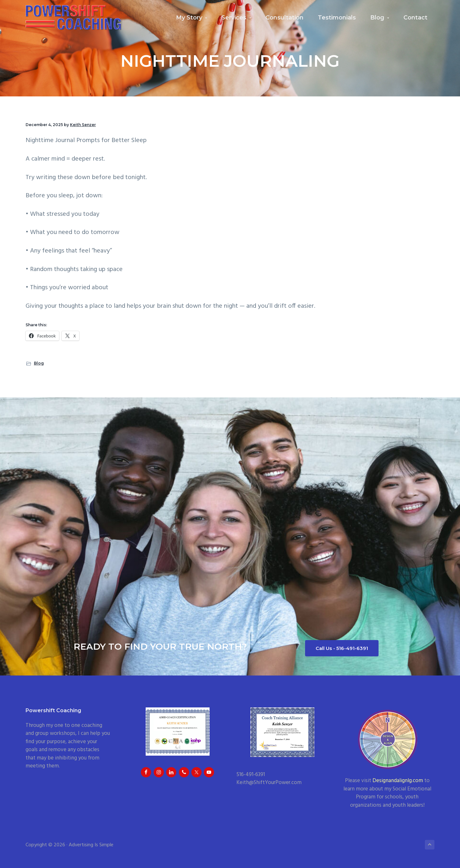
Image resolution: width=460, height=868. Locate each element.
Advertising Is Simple (91, 845)
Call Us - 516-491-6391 (342, 648)
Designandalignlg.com (398, 781)
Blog (39, 363)
